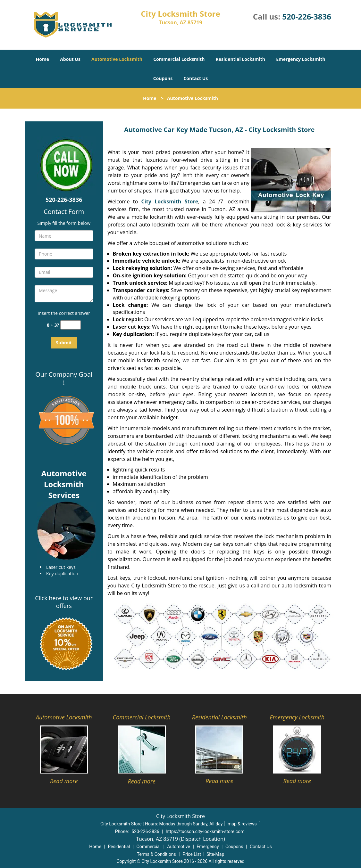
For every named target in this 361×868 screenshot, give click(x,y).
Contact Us (196, 78)
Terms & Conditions (156, 854)
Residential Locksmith (241, 59)
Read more (64, 781)
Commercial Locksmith (179, 59)
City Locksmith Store (170, 201)
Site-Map (215, 854)
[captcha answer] (71, 325)
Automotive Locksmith (117, 59)
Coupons (163, 78)
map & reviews (243, 824)
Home (42, 59)
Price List (192, 854)
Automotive (179, 847)
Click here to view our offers (64, 602)
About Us (70, 59)
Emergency (208, 847)
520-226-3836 (307, 16)
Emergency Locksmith (301, 59)
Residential (119, 847)
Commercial (149, 847)
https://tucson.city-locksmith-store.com (205, 831)
